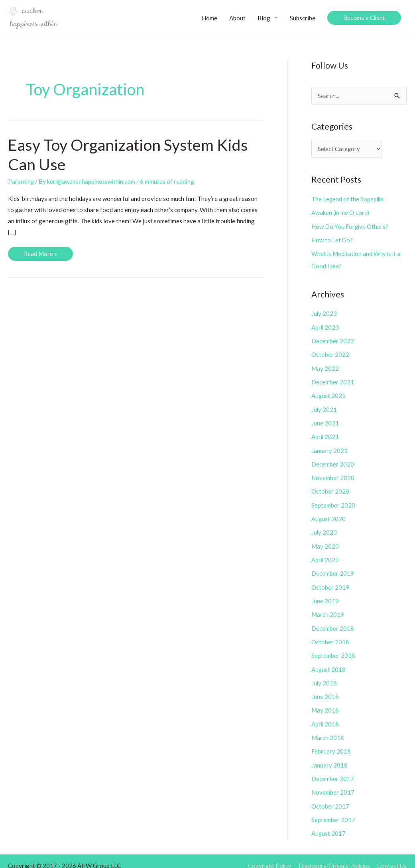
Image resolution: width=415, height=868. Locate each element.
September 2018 (333, 649)
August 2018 (329, 662)
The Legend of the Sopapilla (348, 199)
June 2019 (325, 595)
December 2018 (333, 622)
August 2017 (329, 824)
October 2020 (330, 488)
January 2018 (329, 757)
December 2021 (333, 380)
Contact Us (392, 856)
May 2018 (325, 703)
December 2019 (333, 568)
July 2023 (324, 313)
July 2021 (324, 407)
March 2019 (328, 608)
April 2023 (326, 326)
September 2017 (333, 811)
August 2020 (329, 514)
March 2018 (328, 730)
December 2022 (333, 339)
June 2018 (325, 689)
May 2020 (325, 541)
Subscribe (302, 18)
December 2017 (333, 770)
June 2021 (325, 420)
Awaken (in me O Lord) (341, 213)
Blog (263, 18)
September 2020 (333, 501)
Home (209, 18)
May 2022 (325, 366)
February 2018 (331, 743)
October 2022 (330, 353)
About (237, 18)
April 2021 (326, 434)
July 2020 (324, 528)
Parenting (21, 182)
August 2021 (329, 393)
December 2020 (333, 461)
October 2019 (330, 582)
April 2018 (326, 716)
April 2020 (326, 555)
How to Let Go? (332, 240)
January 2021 (329, 447)
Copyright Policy (267, 856)
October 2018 (330, 636)
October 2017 (330, 797)
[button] (364, 18)
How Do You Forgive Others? (350, 226)
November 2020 (333, 474)
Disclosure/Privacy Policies (333, 856)
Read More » (41, 256)
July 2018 (324, 676)
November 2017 (333, 783)
